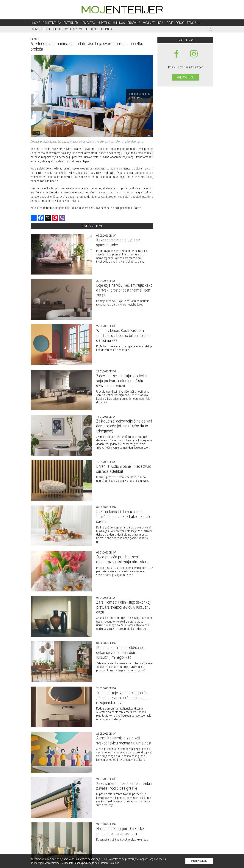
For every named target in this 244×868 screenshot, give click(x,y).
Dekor (180, 23)
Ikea (160, 23)
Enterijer (71, 23)
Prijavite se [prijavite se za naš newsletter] (186, 77)
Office (58, 29)
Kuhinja (119, 23)
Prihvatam (199, 861)
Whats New (73, 29)
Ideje (170, 23)
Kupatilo (104, 23)
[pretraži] (211, 30)
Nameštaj (88, 23)
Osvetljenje (41, 29)
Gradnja (134, 23)
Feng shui (194, 23)
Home (36, 23)
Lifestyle (91, 29)
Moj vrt (149, 23)
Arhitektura (52, 23)
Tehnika (107, 29)
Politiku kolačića (110, 863)
